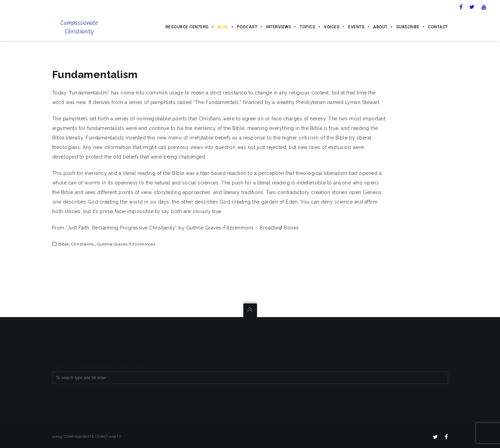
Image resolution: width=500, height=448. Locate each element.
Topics (308, 27)
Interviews (278, 27)
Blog (223, 27)
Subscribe (408, 27)
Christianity (83, 244)
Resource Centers (187, 27)
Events (356, 27)
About (380, 27)
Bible (64, 244)
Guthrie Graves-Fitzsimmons (126, 244)
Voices (332, 27)
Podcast (247, 27)
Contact (438, 27)
